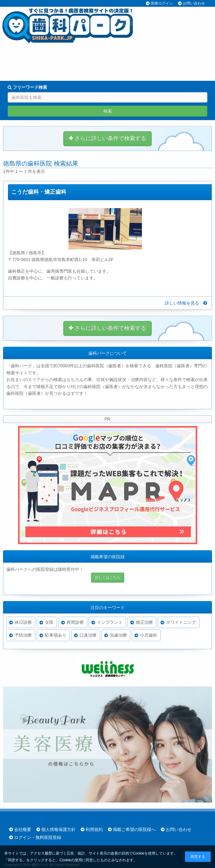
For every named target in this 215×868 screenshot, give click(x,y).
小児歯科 (149, 635)
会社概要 (23, 829)
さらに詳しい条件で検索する (107, 138)
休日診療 (23, 622)
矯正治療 (144, 622)
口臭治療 (88, 635)
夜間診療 (75, 622)
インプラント (110, 622)
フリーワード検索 (27, 87)
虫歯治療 (118, 635)
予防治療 (23, 635)
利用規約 (94, 829)
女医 (49, 622)
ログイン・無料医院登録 (38, 837)
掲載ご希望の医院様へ (134, 829)
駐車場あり (56, 635)
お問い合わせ (194, 3)
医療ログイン (162, 3)
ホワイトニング (181, 622)
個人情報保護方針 (58, 829)
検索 (108, 111)
